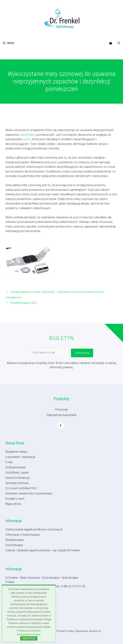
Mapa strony (13, 504)
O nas (9, 462)
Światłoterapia (14, 540)
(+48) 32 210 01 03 (73, 586)
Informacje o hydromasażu (23, 535)
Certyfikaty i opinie (17, 473)
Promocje (62, 410)
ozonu (27, 139)
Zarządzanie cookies (29, 634)
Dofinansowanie (16, 467)
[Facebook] (61, 426)
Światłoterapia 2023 (23, 303)
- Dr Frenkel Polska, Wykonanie (70, 631)
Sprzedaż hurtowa (17, 483)
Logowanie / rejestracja (20, 457)
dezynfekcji (28, 135)
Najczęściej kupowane (62, 415)
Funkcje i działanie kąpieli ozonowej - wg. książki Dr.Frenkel (42, 550)
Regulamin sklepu (16, 452)
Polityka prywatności (29, 631)
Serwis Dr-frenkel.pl (17, 478)
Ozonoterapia (14, 545)
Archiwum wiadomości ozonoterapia (29, 493)
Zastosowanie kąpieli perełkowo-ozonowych (34, 529)
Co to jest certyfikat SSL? (22, 488)
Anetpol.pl (95, 631)
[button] (119, 43)
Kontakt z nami (15, 499)
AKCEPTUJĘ (29, 638)
